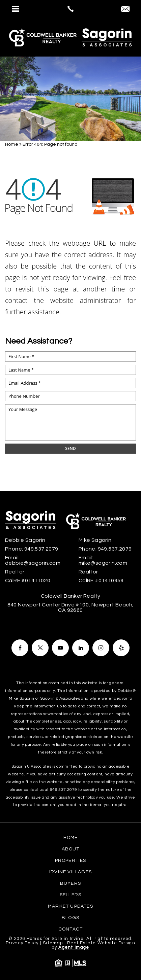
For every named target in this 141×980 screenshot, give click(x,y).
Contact (70, 929)
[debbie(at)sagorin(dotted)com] (125, 10)
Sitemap (53, 943)
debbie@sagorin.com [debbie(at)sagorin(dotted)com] (33, 563)
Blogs (70, 918)
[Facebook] (20, 648)
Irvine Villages (70, 872)
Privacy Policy (22, 943)
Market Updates (70, 906)
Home (71, 838)
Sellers (70, 895)
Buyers (70, 883)
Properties (71, 861)
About (71, 849)
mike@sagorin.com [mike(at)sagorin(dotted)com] (103, 563)
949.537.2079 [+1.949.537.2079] (41, 549)
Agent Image (74, 947)
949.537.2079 (63, 790)
